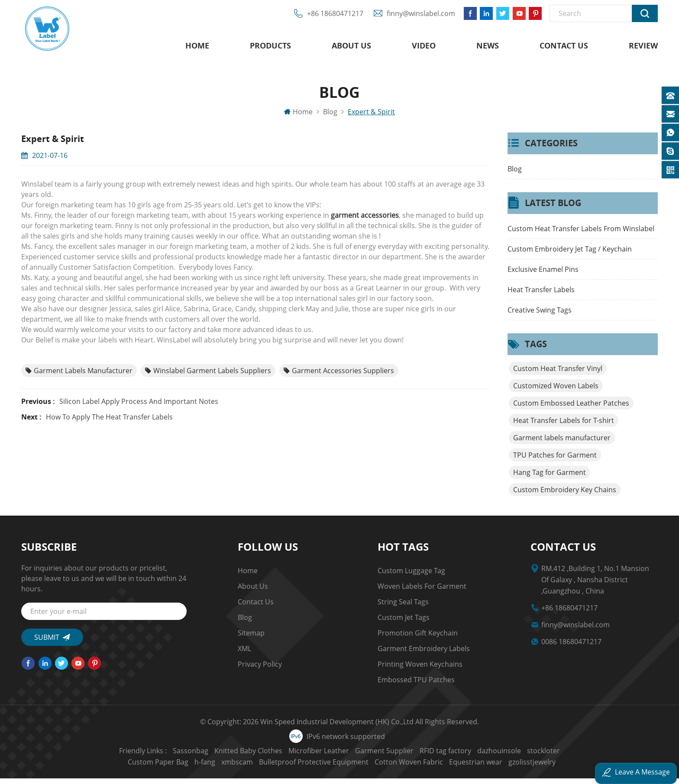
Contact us (564, 48)
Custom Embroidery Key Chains (565, 495)
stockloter (478, 756)
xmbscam (610, 756)
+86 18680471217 (330, 17)
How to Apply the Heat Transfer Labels (109, 423)
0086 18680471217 (571, 647)
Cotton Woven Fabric (343, 768)
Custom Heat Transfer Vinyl (558, 374)
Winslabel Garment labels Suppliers (208, 376)
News (488, 48)
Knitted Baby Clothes (183, 756)
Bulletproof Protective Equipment (248, 768)
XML (244, 654)
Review (643, 48)
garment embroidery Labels (424, 654)
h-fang (578, 756)
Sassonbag (125, 756)
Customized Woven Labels (556, 391)
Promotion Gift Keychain (418, 639)
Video (424, 48)
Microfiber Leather (253, 756)
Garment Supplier (319, 756)
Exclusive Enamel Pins (543, 275)
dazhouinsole (434, 756)
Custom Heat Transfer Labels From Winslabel (581, 234)
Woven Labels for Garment (422, 592)
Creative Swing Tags (540, 316)
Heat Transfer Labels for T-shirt (564, 426)
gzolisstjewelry (467, 768)
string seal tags (403, 607)
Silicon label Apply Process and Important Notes (139, 407)
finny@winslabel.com (416, 17)
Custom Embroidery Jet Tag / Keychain (570, 255)
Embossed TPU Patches (416, 685)
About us (351, 48)
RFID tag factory (380, 756)
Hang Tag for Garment (550, 478)
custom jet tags (404, 623)
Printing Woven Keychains (420, 670)
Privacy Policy (260, 670)
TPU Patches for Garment (555, 461)
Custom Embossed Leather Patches (571, 409)
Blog (515, 174)
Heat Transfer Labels (541, 295)
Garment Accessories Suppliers (339, 376)
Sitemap (251, 639)
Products (270, 48)
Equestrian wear (410, 768)
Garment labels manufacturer (79, 376)
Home (197, 48)
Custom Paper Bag (531, 756)
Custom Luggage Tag (411, 576)
